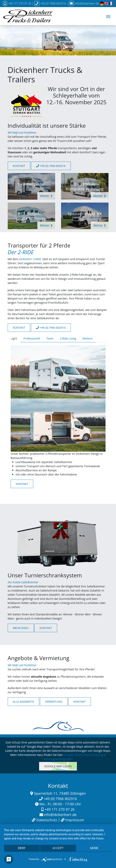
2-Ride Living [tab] (68, 338)
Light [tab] (14, 338)
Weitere (87, 338)
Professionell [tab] (32, 338)
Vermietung (54, 702)
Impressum (75, 820)
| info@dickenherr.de (83, 3)
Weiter (46, 196)
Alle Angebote (24, 702)
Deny (22, 848)
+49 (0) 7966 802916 (51, 166)
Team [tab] (50, 338)
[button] (9, 40)
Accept (58, 848)
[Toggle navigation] (108, 16)
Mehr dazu (21, 628)
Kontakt (19, 166)
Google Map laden (58, 766)
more (94, 848)
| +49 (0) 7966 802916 (49, 3)
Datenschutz (47, 820)
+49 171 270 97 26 (17, 3)
